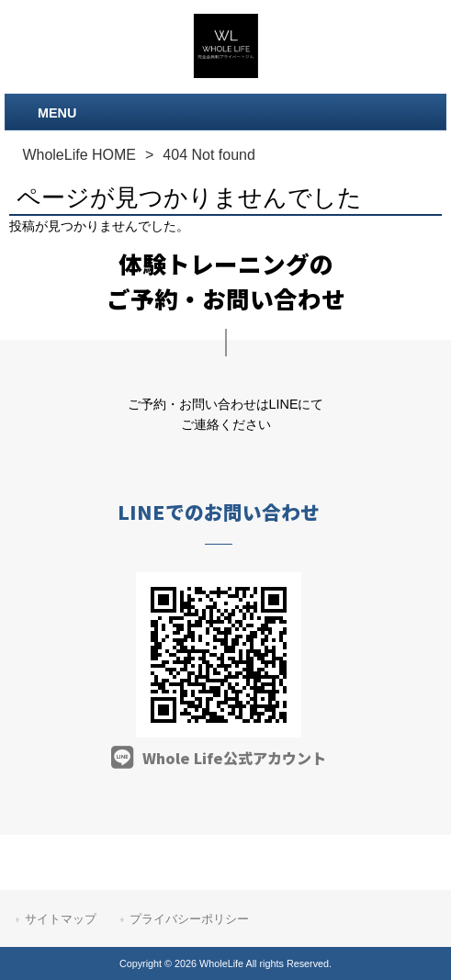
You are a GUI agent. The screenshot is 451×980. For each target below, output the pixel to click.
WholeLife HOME (79, 155)
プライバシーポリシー (189, 919)
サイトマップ (61, 919)
